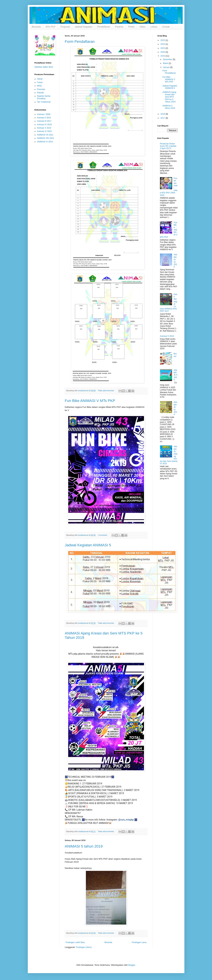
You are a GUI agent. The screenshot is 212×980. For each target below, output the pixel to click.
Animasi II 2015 (44, 118)
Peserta (119, 27)
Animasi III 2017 (44, 121)
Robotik (40, 93)
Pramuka (41, 89)
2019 (163, 56)
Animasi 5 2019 (167, 336)
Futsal (40, 82)
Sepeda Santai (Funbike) (44, 97)
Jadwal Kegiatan (83, 27)
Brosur (175, 355)
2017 (163, 118)
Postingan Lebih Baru (75, 942)
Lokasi (154, 27)
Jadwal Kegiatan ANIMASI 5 (88, 545)
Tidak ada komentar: (106, 391)
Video (142, 27)
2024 (163, 44)
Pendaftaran (104, 27)
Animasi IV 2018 (44, 125)
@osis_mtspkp (126, 820)
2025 (163, 40)
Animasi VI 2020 (44, 131)
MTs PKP (51, 27)
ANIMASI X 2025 (176, 375)
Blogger (132, 965)
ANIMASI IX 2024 (45, 142)
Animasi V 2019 (44, 128)
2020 (163, 52)
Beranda (36, 27)
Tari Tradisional (44, 102)
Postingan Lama (139, 942)
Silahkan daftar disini (44, 67)
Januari (166, 67)
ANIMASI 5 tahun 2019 (84, 846)
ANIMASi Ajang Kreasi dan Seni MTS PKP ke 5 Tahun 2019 (169, 97)
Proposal (65, 27)
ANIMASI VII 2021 (45, 135)
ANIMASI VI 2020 (175, 261)
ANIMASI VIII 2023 (46, 138)
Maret (166, 63)
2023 (163, 48)
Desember (168, 59)
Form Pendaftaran (80, 42)
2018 (163, 114)
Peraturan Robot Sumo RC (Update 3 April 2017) (168, 146)
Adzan (40, 79)
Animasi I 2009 (44, 114)
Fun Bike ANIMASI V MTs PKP (90, 401)
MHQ (39, 86)
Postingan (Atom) (84, 947)
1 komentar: (103, 535)
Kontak (166, 27)
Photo (131, 27)
